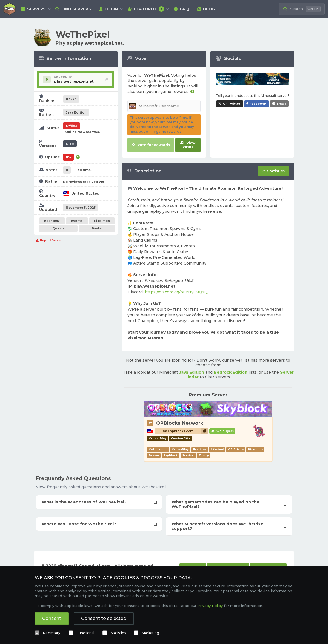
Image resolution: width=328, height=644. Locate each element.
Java (76, 112)
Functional (85, 633)
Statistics (118, 633)
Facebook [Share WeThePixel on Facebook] (258, 104)
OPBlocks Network (180, 423)
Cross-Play (180, 449)
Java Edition (192, 372)
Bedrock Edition (231, 372)
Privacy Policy (210, 606)
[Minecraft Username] (164, 106)
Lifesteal (217, 449)
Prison (154, 456)
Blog (206, 9)
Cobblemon (158, 449)
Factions (200, 449)
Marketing (151, 633)
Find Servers (73, 9)
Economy (52, 221)
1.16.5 (70, 144)
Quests (59, 228)
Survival (188, 456)
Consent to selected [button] (104, 618)
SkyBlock (171, 456)
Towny (204, 456)
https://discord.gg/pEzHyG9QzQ (176, 292)
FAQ (181, 9)
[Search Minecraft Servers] (302, 9)
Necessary (52, 633)
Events (77, 221)
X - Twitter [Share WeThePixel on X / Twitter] (232, 104)
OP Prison (236, 449)
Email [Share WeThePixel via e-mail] (281, 104)
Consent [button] (52, 618)
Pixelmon (102, 221)
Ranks (97, 228)
